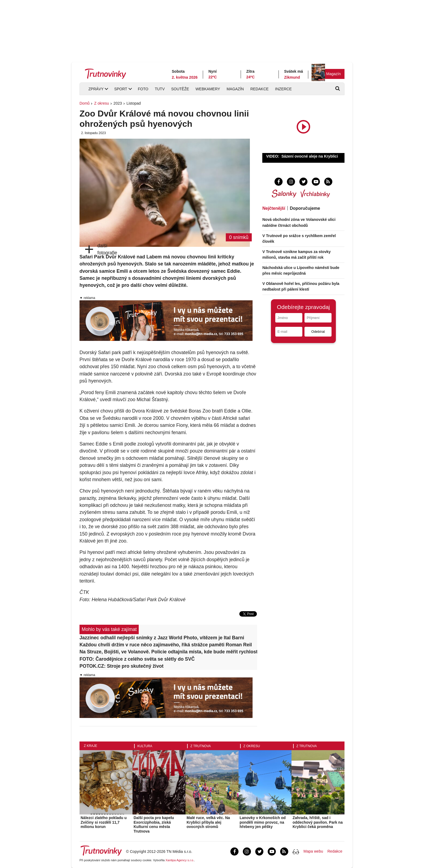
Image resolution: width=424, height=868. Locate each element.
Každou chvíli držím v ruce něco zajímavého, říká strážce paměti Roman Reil (166, 645)
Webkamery (208, 89)
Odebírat (318, 332)
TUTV (160, 89)
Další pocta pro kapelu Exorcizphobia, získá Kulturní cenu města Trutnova (154, 824)
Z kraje (90, 746)
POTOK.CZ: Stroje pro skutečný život (122, 666)
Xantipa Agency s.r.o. (180, 860)
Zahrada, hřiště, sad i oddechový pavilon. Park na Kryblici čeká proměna (318, 822)
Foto (143, 89)
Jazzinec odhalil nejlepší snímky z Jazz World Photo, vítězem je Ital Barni (162, 638)
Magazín (333, 74)
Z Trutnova (201, 746)
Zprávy (96, 89)
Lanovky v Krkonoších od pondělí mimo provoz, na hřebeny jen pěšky (263, 822)
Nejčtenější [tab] (274, 208)
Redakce (260, 89)
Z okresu (101, 103)
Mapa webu (313, 851)
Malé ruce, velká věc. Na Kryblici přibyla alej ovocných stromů (208, 822)
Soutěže (180, 89)
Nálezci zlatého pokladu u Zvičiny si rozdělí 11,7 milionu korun (104, 822)
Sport (121, 89)
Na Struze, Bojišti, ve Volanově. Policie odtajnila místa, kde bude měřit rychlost (168, 652)
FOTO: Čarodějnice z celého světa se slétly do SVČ (137, 659)
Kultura (145, 746)
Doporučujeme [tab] (305, 208)
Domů (85, 103)
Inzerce (283, 89)
